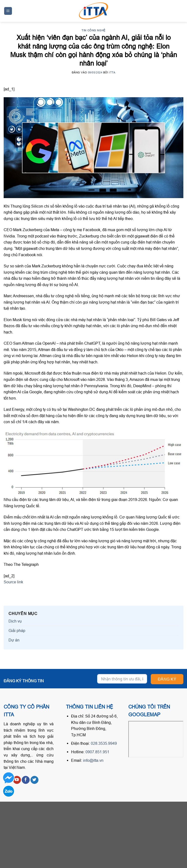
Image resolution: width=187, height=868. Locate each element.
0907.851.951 (97, 752)
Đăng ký (167, 679)
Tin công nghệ (93, 30)
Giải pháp (17, 631)
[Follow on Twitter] (34, 780)
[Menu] (8, 11)
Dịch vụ (15, 621)
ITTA (112, 72)
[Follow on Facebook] (26, 780)
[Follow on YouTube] (17, 780)
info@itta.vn (93, 760)
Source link (13, 582)
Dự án (14, 640)
